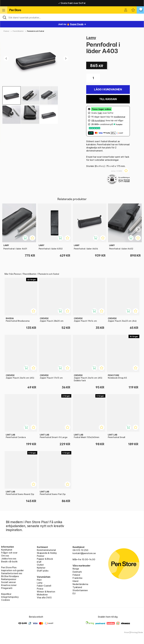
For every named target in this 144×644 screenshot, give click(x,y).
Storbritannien (80, 590)
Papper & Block (45, 559)
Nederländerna (80, 584)
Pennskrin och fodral (35, 31)
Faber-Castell (44, 586)
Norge (76, 569)
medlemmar (119, 117)
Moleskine (42, 595)
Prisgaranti (7, 588)
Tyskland (77, 587)
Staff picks (43, 571)
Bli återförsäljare (10, 576)
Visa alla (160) (44, 597)
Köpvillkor (6, 594)
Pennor (6, 31)
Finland (76, 575)
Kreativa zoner (9, 585)
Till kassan (108, 99)
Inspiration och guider (12, 570)
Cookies (5, 600)
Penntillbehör (18, 31)
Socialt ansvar (9, 582)
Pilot (39, 580)
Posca (40, 589)
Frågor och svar (9, 553)
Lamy (91, 38)
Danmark (77, 572)
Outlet (40, 565)
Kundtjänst (7, 550)
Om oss (5, 556)
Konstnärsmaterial (46, 550)
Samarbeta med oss (12, 573)
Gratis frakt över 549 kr (72, 3)
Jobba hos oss (9, 559)
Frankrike (77, 578)
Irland (75, 581)
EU (74, 593)
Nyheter (41, 568)
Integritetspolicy (10, 597)
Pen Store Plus (9, 567)
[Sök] (72, 17)
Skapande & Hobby (47, 553)
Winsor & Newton (46, 592)
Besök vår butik (9, 562)
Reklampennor (9, 579)
